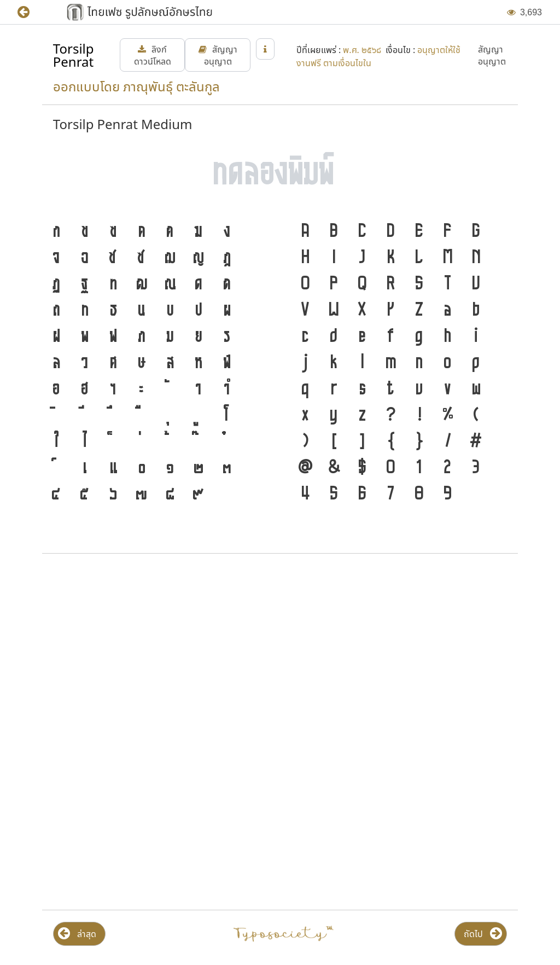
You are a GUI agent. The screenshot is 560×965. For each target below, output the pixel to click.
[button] (31, 12)
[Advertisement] (280, 650)
